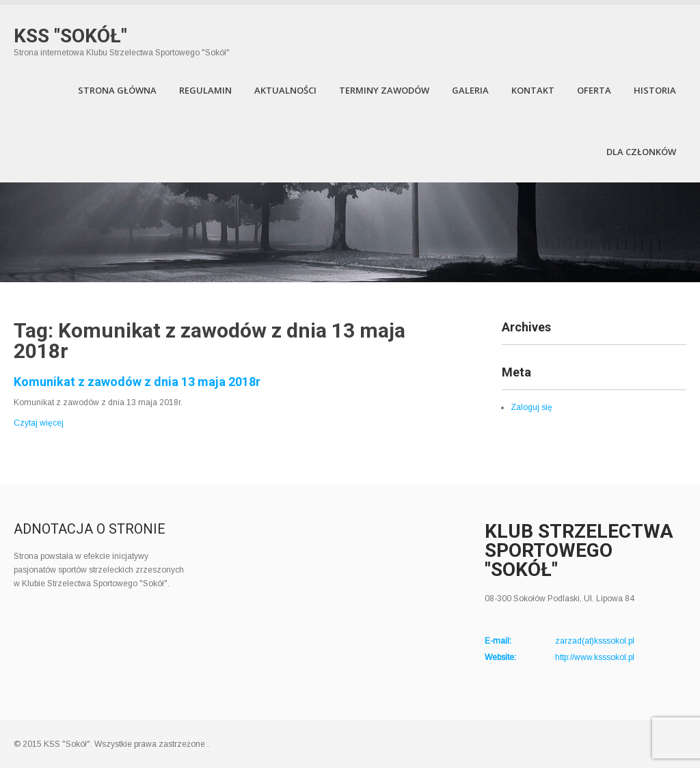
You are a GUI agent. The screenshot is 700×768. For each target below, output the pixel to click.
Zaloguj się (531, 407)
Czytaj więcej (39, 423)
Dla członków (641, 152)
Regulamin (205, 90)
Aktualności (285, 90)
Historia (655, 90)
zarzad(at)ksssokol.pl (595, 641)
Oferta (594, 90)
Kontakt (533, 90)
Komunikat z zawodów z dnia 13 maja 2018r (137, 382)
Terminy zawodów (384, 90)
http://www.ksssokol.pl (595, 657)
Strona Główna (117, 90)
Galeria (470, 90)
